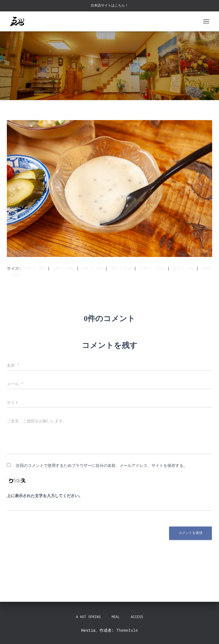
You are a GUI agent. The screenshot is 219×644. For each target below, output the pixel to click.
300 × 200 (63, 269)
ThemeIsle (127, 630)
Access (137, 617)
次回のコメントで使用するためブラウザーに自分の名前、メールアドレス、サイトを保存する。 (102, 466)
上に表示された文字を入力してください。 (45, 496)
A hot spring (88, 617)
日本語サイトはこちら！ (109, 6)
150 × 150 (35, 269)
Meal (116, 617)
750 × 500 (92, 269)
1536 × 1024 (152, 269)
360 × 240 (183, 269)
